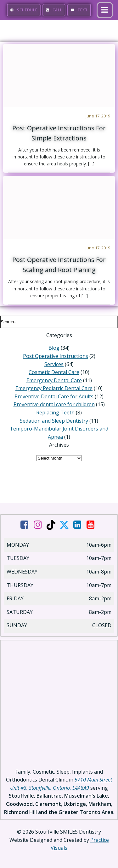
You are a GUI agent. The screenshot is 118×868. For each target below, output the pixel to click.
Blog (54, 348)
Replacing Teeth (55, 413)
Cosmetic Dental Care (54, 372)
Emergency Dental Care (54, 380)
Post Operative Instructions (56, 356)
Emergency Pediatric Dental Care (54, 388)
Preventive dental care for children (54, 404)
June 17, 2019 (98, 116)
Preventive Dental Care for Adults (54, 396)
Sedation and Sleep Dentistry (54, 421)
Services (54, 364)
